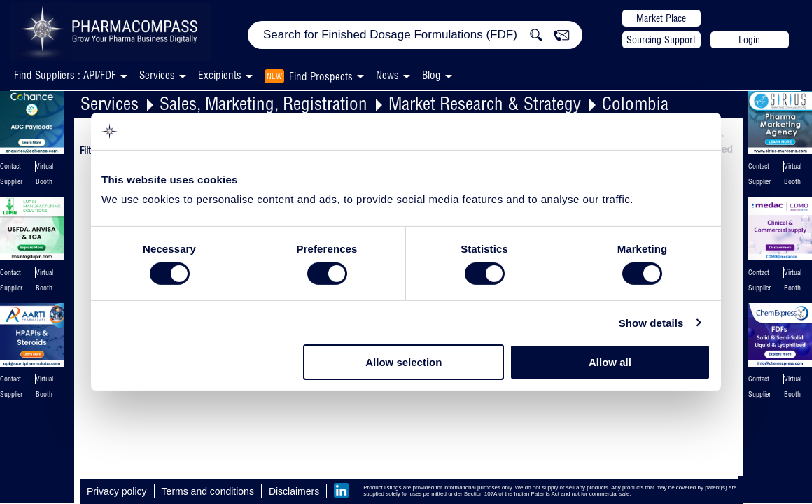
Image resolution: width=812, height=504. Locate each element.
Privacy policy (117, 491)
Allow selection (404, 362)
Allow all (610, 362)
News (387, 75)
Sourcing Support (661, 40)
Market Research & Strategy (485, 103)
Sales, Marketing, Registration (264, 103)
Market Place (661, 18)
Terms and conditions (208, 491)
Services (110, 103)
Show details (651, 323)
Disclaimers (294, 491)
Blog (432, 75)
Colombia (635, 103)
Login (749, 40)
